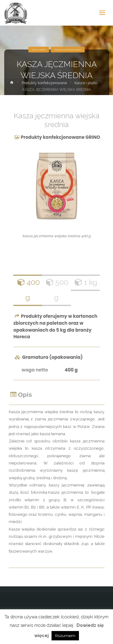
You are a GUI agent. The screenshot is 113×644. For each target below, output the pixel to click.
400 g (28, 289)
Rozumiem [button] (65, 636)
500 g (56, 289)
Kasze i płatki (39, 49)
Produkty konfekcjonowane (68, 49)
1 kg (85, 282)
